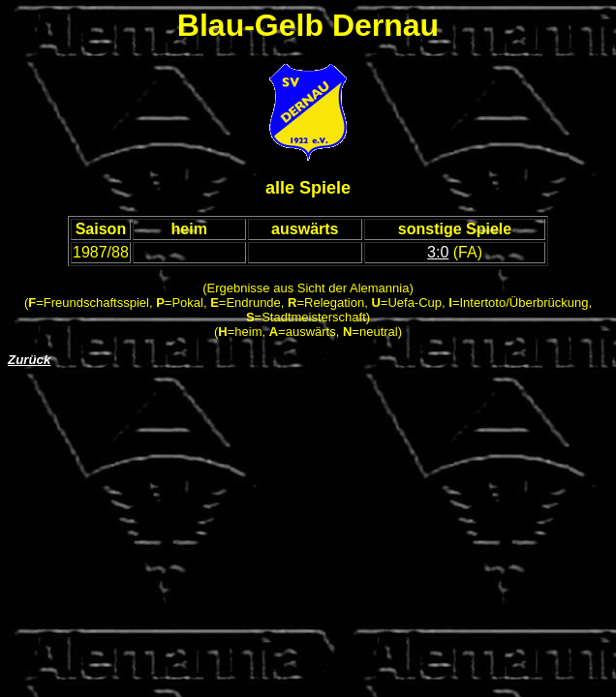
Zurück (29, 360)
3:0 (438, 252)
